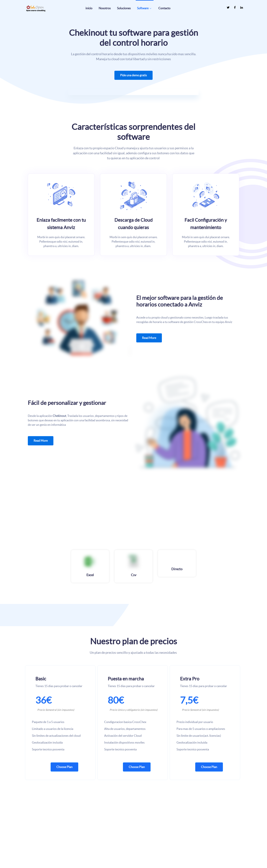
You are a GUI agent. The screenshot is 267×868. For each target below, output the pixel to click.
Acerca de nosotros (203, 831)
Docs (139, 837)
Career (196, 837)
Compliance (199, 844)
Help (139, 831)
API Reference (145, 844)
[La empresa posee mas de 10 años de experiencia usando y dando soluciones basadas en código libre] (36, 822)
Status (140, 850)
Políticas (197, 850)
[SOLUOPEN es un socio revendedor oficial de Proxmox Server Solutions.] (95, 831)
